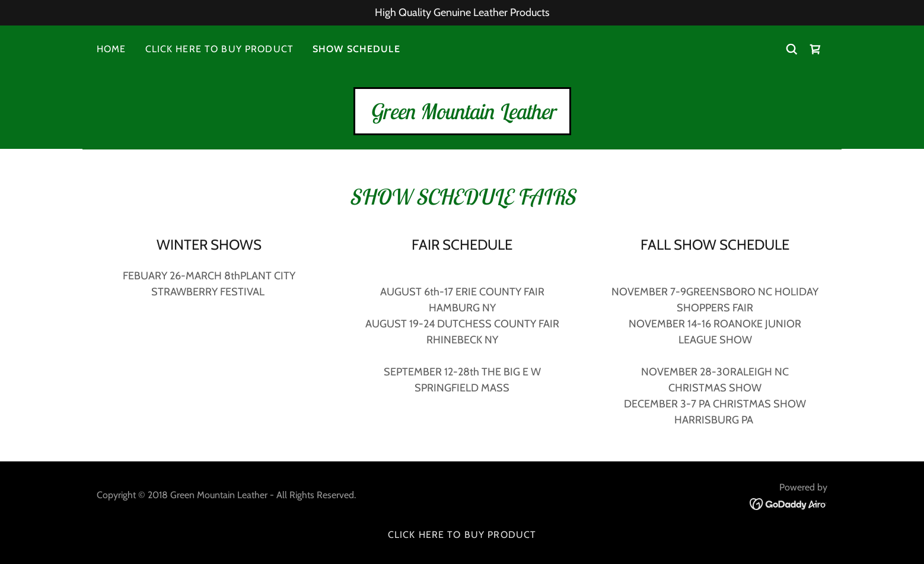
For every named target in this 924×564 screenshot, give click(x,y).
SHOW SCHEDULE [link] (356, 49)
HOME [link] (111, 49)
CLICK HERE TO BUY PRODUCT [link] (219, 49)
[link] (815, 49)
